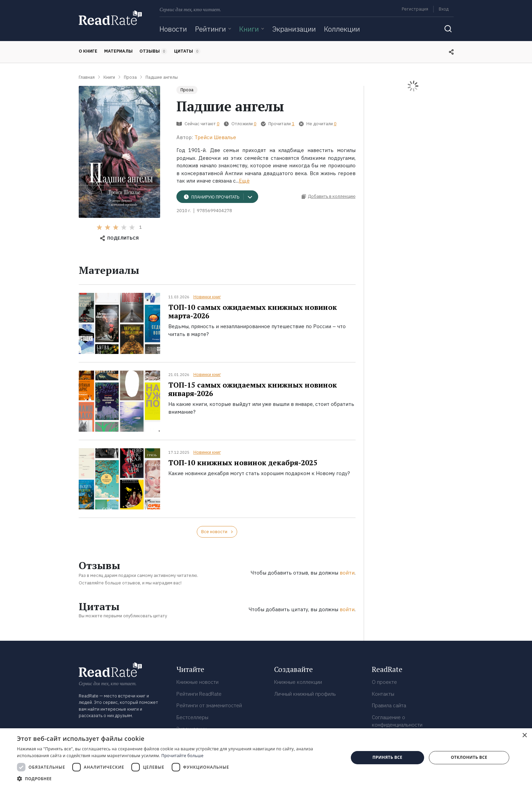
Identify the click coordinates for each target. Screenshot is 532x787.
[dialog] (266, 758)
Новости (173, 29)
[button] (178, 779)
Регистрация (415, 9)
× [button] (524, 736)
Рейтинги (211, 29)
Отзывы (153, 51)
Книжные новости (197, 682)
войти (347, 573)
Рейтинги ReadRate (199, 694)
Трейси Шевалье (215, 137)
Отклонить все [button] (469, 757)
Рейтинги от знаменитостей (209, 705)
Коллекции (342, 29)
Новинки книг (207, 297)
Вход (444, 9)
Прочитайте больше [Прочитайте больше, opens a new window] (182, 756)
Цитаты (187, 51)
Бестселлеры (192, 717)
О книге (88, 51)
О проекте (384, 682)
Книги (249, 29)
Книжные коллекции (298, 682)
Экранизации (294, 29)
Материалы (118, 51)
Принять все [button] (387, 757)
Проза (187, 90)
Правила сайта (389, 705)
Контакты (383, 694)
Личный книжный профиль (305, 694)
